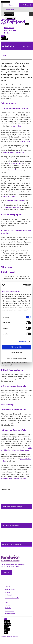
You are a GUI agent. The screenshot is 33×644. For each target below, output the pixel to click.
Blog (6, 602)
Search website (9, 15)
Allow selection (16, 352)
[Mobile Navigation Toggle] (3, 38)
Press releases (9, 611)
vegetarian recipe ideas (13, 170)
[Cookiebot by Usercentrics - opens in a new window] (23, 285)
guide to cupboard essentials (14, 152)
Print (3, 56)
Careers (7, 592)
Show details (23, 341)
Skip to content (5, 2)
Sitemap (7, 605)
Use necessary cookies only (16, 358)
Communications (10, 589)
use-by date (17, 126)
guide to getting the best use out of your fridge (16, 449)
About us (7, 586)
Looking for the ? (12, 598)
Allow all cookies (16, 347)
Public (11, 5)
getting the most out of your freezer (13, 478)
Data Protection (10, 614)
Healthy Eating (8, 46)
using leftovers (25, 141)
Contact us (8, 608)
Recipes (7, 33)
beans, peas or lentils (16, 163)
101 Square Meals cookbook (16, 201)
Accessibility (10, 9)
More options (28, 46)
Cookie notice (9, 595)
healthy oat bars (9, 196)
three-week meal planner (12, 207)
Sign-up (6, 572)
